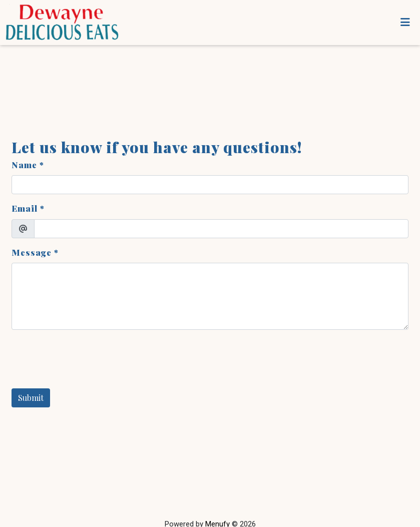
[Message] (210, 296)
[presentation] (88, 357)
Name (24, 165)
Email (25, 208)
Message (32, 252)
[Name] (210, 185)
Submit (31, 398)
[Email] (221, 229)
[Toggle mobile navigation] (405, 23)
